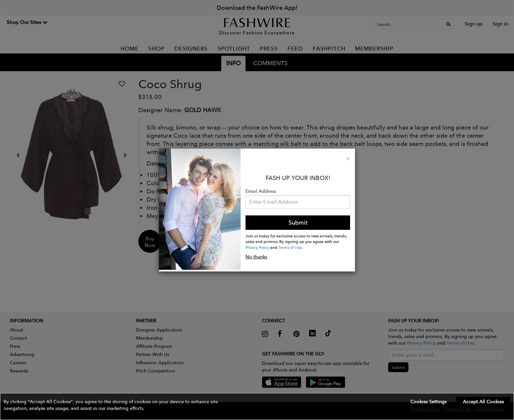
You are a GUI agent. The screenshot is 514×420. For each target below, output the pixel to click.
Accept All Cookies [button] (483, 402)
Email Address (261, 191)
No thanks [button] (256, 257)
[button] (257, 407)
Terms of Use (290, 247)
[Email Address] (298, 202)
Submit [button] (298, 222)
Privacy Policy (257, 247)
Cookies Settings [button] (428, 402)
